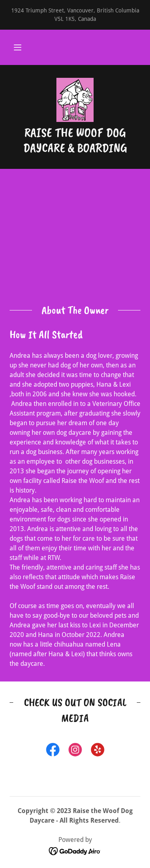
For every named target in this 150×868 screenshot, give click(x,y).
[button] (18, 47)
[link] (75, 100)
